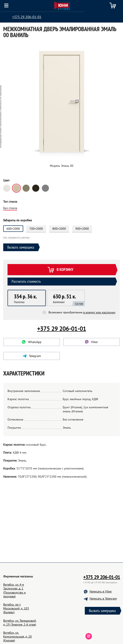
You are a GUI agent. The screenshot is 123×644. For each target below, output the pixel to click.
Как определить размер (16, 238)
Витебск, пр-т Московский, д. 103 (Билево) (16, 629)
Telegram (32, 356)
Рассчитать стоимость (26, 281)
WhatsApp (32, 342)
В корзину (60, 270)
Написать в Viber (101, 612)
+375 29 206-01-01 (27, 17)
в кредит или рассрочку (99, 312)
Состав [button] (79, 304)
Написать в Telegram (103, 619)
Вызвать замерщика (21, 247)
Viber (91, 342)
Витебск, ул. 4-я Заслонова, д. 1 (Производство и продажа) (14, 611)
